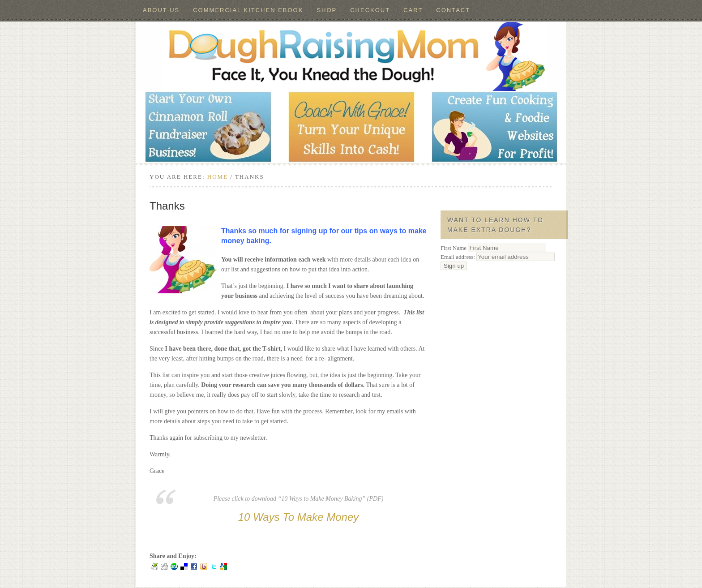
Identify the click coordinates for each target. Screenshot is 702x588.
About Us (161, 10)
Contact (453, 10)
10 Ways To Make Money (298, 517)
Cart (413, 10)
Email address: (498, 257)
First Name (454, 248)
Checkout (370, 10)
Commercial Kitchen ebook (248, 10)
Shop (327, 10)
